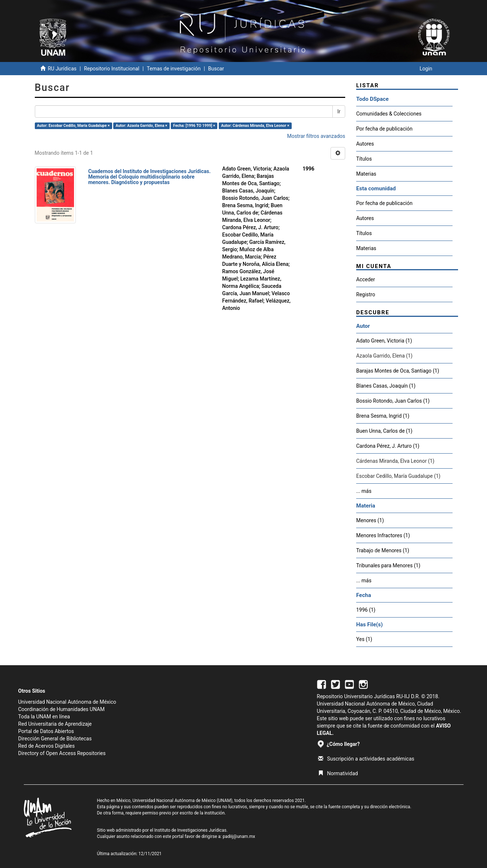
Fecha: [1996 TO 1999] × (194, 126)
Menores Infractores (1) (383, 535)
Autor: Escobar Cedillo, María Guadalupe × (73, 126)
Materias (366, 174)
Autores (365, 144)
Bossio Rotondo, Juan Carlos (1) (393, 401)
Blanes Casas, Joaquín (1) (386, 386)
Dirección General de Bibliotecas (55, 739)
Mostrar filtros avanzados (316, 136)
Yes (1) (364, 639)
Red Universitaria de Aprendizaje (55, 724)
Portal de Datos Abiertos (46, 731)
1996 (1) (366, 610)
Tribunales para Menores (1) (388, 565)
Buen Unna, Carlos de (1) (384, 431)
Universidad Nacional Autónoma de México (67, 702)
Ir (339, 111)
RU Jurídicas (62, 69)
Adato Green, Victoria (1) (384, 341)
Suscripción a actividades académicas (366, 759)
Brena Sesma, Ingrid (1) (383, 416)
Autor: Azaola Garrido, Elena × (141, 126)
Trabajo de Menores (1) (383, 550)
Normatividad (338, 773)
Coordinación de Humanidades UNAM (62, 709)
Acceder (366, 279)
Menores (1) (370, 520)
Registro (366, 294)
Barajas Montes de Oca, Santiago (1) (398, 371)
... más (364, 491)
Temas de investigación (174, 69)
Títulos (364, 159)
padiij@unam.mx (239, 836)
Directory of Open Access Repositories (62, 753)
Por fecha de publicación (384, 129)
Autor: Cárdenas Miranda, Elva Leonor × (255, 126)
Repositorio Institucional (112, 69)
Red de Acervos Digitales (47, 746)
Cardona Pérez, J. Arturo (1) (388, 446)
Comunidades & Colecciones (389, 114)
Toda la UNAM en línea (44, 717)
